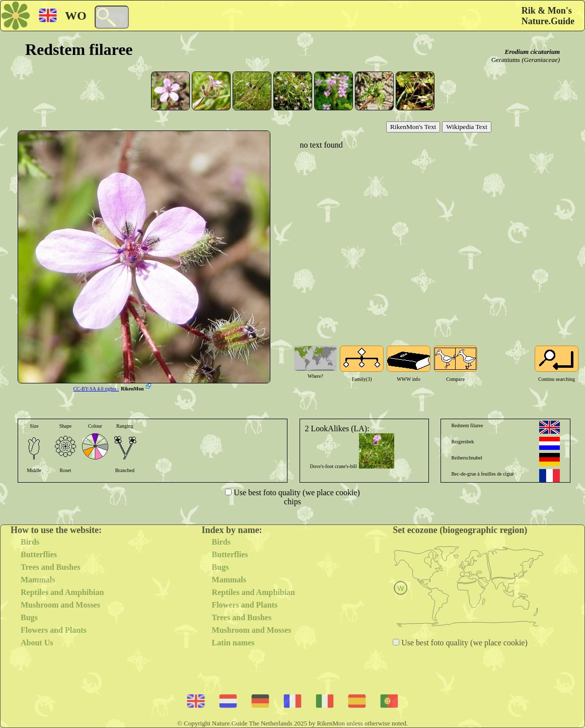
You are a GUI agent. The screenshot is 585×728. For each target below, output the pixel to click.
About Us (37, 643)
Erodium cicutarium (532, 52)
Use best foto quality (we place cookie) (296, 492)
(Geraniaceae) (541, 60)
